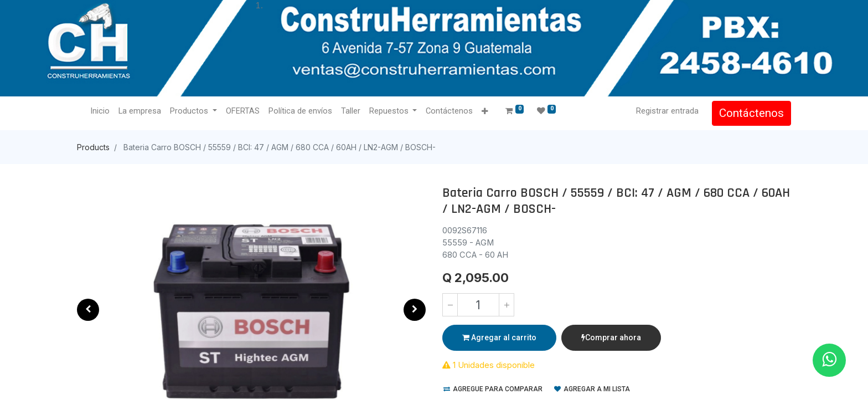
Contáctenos (751, 113)
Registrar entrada (667, 111)
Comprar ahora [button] (611, 337)
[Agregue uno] (507, 305)
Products (93, 147)
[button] (485, 112)
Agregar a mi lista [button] (592, 389)
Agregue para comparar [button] (493, 389)
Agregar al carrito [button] (499, 337)
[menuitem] (100, 111)
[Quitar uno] (450, 305)
